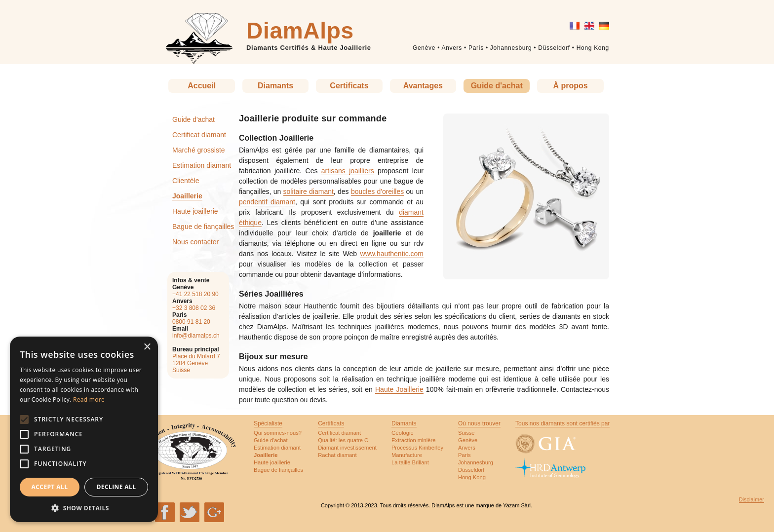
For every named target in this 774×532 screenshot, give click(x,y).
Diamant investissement (347, 448)
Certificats (349, 86)
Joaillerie (187, 196)
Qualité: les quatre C (343, 440)
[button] (84, 508)
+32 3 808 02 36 (194, 308)
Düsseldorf (554, 48)
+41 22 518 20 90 (195, 294)
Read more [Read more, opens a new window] (89, 399)
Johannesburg (511, 48)
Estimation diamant (202, 165)
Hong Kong (593, 48)
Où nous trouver (479, 423)
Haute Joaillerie (399, 389)
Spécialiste (268, 423)
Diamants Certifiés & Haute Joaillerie (309, 48)
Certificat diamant (199, 135)
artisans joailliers (348, 171)
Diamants (275, 86)
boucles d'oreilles (377, 191)
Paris (476, 48)
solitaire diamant (309, 191)
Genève (424, 48)
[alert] (84, 429)
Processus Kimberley (417, 448)
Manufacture (407, 455)
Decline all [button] (116, 487)
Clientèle (186, 181)
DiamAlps (300, 31)
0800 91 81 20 (191, 322)
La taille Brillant (410, 462)
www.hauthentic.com (392, 254)
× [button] (147, 347)
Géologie (403, 433)
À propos (571, 86)
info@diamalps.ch (196, 336)
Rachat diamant (337, 455)
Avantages (423, 86)
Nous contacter (195, 242)
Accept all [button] (50, 487)
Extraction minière (414, 440)
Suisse (466, 433)
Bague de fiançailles (203, 227)
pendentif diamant (267, 202)
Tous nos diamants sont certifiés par (562, 423)
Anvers (452, 48)
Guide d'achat (497, 86)
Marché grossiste (199, 150)
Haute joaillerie (195, 211)
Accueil (202, 86)
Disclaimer (752, 499)
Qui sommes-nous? (278, 433)
